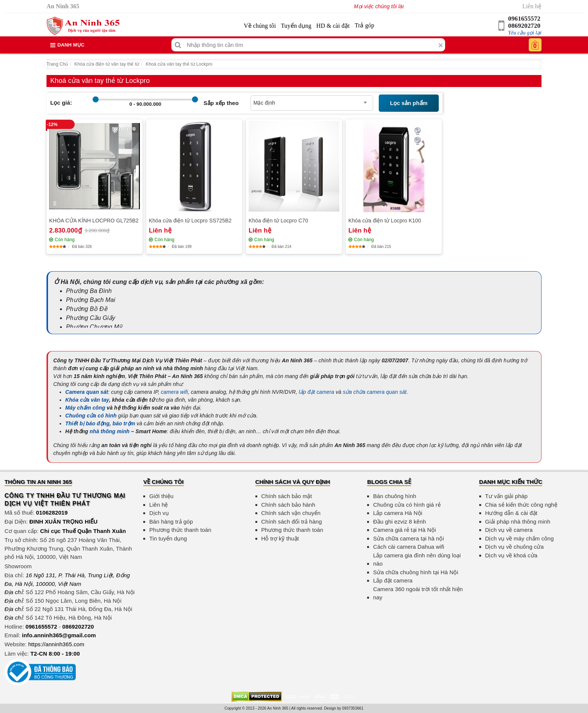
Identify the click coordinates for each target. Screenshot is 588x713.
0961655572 (524, 19)
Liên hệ (532, 6)
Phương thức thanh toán (180, 530)
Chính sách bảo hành (288, 505)
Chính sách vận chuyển (291, 513)
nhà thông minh (109, 431)
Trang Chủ (57, 64)
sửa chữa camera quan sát (375, 392)
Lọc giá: (61, 103)
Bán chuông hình (395, 496)
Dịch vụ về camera (509, 530)
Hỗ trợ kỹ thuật (280, 538)
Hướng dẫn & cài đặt (511, 513)
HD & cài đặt (333, 26)
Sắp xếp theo (221, 103)
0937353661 (353, 708)
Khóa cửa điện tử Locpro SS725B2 (190, 221)
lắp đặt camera (316, 392)
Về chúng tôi (260, 26)
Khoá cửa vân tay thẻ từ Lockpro (179, 64)
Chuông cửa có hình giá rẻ (407, 505)
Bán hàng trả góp (171, 522)
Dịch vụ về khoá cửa (511, 555)
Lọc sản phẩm (409, 103)
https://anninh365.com (56, 644)
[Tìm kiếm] (178, 45)
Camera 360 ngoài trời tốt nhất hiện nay (418, 593)
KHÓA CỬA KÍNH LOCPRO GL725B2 (94, 221)
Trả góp (364, 25)
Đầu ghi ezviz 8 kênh (400, 522)
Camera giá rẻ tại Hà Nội (404, 530)
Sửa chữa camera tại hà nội (409, 538)
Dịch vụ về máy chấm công (520, 538)
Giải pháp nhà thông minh (518, 522)
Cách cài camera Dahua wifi (409, 547)
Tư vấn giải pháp (506, 496)
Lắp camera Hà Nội (398, 513)
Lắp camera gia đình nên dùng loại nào (417, 560)
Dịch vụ (159, 513)
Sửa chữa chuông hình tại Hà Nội (416, 572)
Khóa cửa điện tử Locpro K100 (385, 221)
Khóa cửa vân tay (87, 400)
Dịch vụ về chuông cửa (515, 547)
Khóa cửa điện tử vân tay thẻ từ (107, 64)
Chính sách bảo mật (287, 496)
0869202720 (524, 26)
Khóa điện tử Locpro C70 (278, 221)
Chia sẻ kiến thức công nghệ (521, 505)
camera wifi (174, 392)
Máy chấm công (85, 408)
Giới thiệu (161, 496)
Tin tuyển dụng (168, 538)
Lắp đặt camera (393, 580)
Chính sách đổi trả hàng (292, 522)
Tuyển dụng (296, 26)
